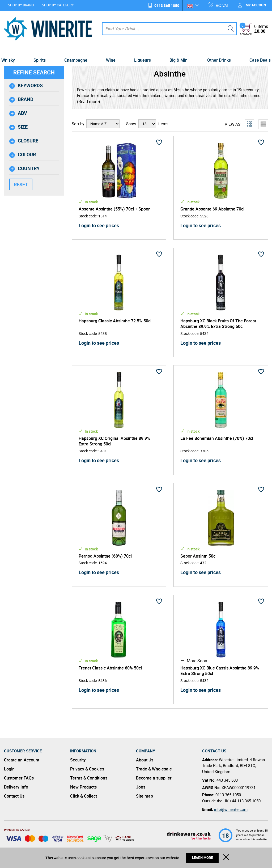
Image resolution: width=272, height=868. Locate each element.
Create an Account (22, 760)
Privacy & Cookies (87, 769)
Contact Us (14, 796)
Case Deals (256, 51)
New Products (83, 787)
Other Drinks (216, 51)
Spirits (42, 51)
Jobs (141, 787)
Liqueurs (142, 51)
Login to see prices (99, 225)
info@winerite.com (231, 809)
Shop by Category (58, 5)
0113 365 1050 (167, 5)
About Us (145, 760)
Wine (111, 51)
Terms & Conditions (89, 778)
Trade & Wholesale (154, 769)
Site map (144, 796)
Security (78, 760)
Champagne (77, 51)
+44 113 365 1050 (245, 801)
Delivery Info (16, 787)
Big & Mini (177, 51)
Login (9, 769)
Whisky (12, 51)
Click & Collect (84, 796)
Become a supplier (154, 778)
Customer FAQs (19, 778)
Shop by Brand (21, 5)
